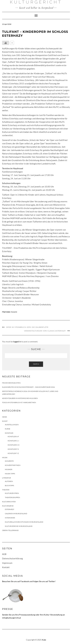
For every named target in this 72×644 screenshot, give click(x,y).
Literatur (7, 478)
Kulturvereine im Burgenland (19, 526)
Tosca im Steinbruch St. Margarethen (19, 402)
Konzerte (14, 312)
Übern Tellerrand (10, 530)
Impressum (7, 563)
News (4, 417)
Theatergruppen (12, 497)
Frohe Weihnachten (11, 383)
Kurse (8, 429)
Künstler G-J (13, 441)
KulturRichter (9, 502)
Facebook (25, 581)
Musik (5, 458)
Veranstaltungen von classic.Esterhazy (45, 331)
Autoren (9, 481)
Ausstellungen (12, 425)
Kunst (5, 421)
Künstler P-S (13, 449)
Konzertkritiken (13, 465)
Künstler (9, 433)
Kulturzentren (12, 493)
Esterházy (10, 509)
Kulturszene (8, 506)
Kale (44, 640)
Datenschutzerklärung (12, 558)
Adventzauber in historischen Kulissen (20, 398)
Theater (6, 490)
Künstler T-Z (13, 453)
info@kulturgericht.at (11, 618)
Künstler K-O (14, 445)
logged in (17, 342)
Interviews (10, 518)
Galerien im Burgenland (16, 514)
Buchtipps (9, 486)
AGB (4, 554)
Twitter (52, 581)
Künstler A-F (13, 436)
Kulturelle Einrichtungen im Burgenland (24, 522)
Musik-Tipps (10, 474)
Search (36, 364)
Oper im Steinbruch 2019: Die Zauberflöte (27, 327)
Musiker (9, 469)
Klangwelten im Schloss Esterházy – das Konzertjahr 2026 (28, 387)
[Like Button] (6, 43)
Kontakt (6, 567)
